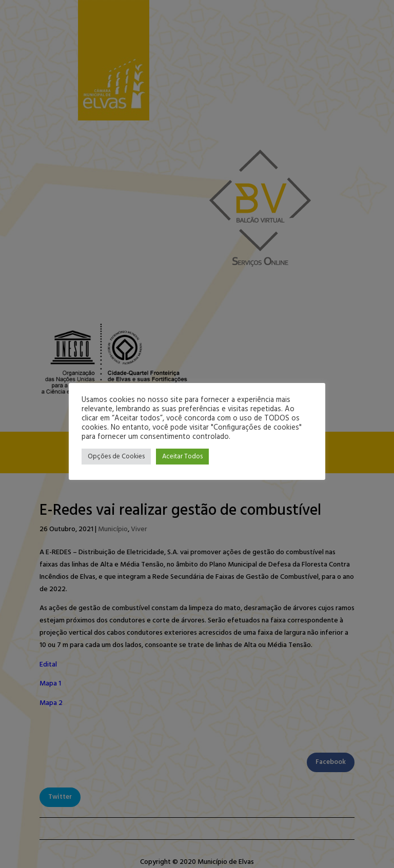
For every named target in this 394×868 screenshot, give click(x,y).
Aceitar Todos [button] (182, 457)
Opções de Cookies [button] (116, 457)
